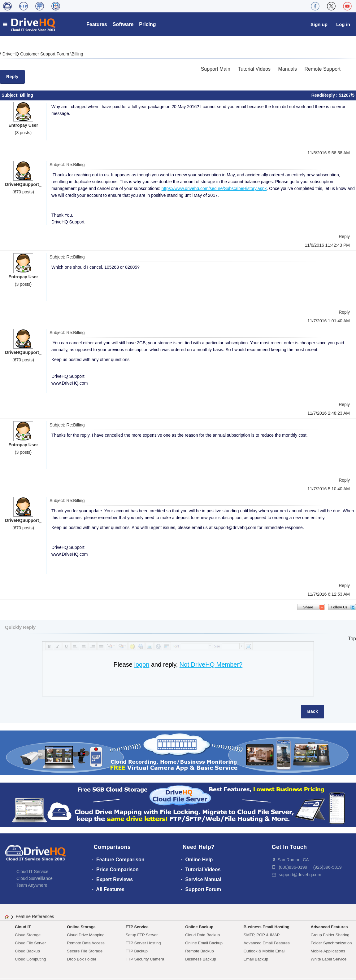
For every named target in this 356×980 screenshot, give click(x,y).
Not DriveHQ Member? (211, 664)
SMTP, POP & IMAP (262, 935)
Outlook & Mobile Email (265, 951)
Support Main (216, 69)
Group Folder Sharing (330, 935)
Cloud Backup (27, 951)
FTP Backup (137, 951)
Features (97, 24)
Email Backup (256, 959)
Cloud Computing (30, 959)
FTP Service (137, 927)
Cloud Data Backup (202, 935)
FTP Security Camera (145, 959)
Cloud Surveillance (35, 878)
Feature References (35, 916)
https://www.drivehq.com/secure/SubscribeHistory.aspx (214, 188)
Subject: (11, 95)
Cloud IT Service (32, 872)
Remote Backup (200, 951)
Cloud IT (23, 927)
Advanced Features (329, 927)
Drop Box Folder (82, 959)
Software (123, 24)
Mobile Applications (328, 951)
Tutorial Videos (254, 69)
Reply (12, 77)
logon (142, 664)
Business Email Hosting (267, 927)
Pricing (147, 24)
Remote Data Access (86, 943)
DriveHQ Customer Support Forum (36, 54)
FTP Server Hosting (143, 943)
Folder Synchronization (331, 943)
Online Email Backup (204, 943)
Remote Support (322, 69)
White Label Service (329, 959)
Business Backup (201, 959)
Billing (77, 54)
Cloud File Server (30, 943)
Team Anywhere (32, 885)
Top (352, 639)
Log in (343, 24)
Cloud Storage (28, 935)
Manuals (288, 69)
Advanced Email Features (267, 943)
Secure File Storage (85, 951)
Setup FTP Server (142, 935)
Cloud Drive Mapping (86, 935)
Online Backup (199, 927)
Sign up (319, 24)
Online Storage (81, 927)
